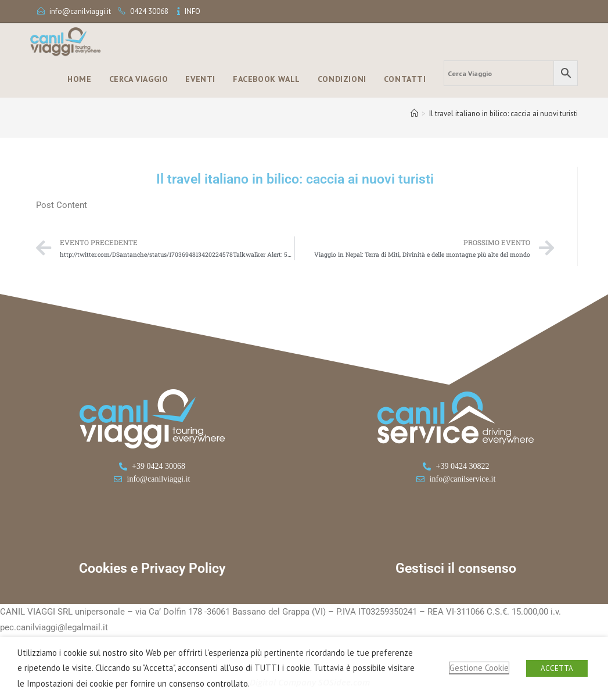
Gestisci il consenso (456, 568)
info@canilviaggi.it (80, 11)
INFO (193, 11)
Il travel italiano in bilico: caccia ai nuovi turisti (503, 114)
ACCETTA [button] (557, 668)
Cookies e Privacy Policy (152, 568)
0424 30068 (149, 11)
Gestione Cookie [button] (479, 668)
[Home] (414, 114)
